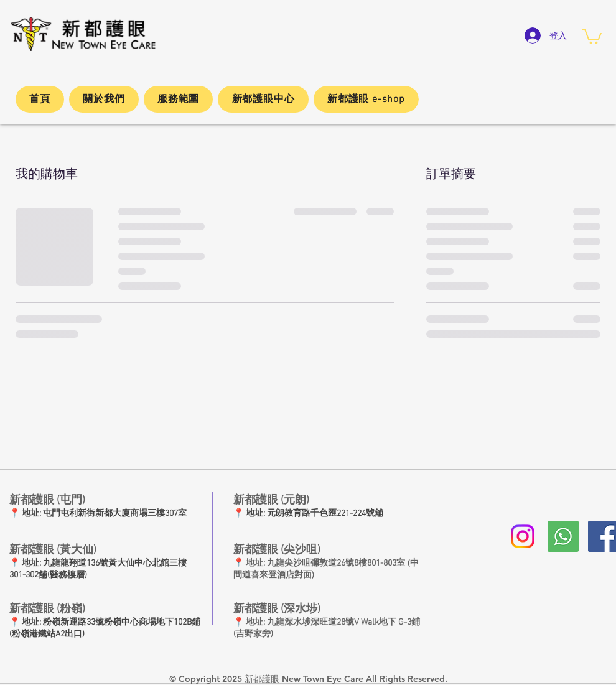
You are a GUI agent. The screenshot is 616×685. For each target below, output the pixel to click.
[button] (592, 36)
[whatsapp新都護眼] (563, 536)
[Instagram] (523, 536)
